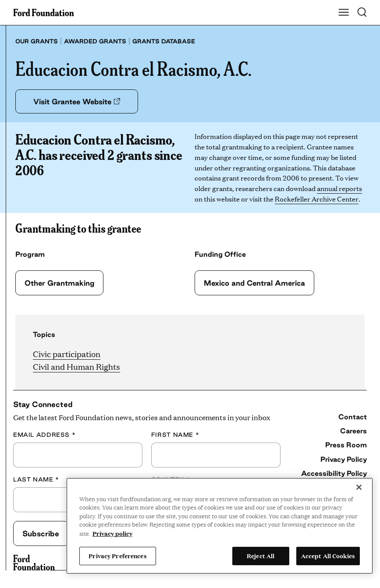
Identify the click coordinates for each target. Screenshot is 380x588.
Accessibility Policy (334, 473)
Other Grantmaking (60, 283)
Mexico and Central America (255, 283)
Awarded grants (95, 41)
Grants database (164, 41)
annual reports (339, 188)
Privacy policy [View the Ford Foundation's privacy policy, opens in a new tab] (112, 533)
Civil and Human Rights (76, 367)
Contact (353, 417)
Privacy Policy (344, 459)
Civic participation (67, 354)
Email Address (44, 435)
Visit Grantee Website (78, 101)
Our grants (37, 41)
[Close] (359, 487)
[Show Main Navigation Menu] (344, 13)
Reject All (261, 556)
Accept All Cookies (328, 556)
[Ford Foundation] (34, 563)
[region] (220, 526)
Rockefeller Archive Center (316, 199)
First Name (175, 435)
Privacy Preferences (117, 556)
